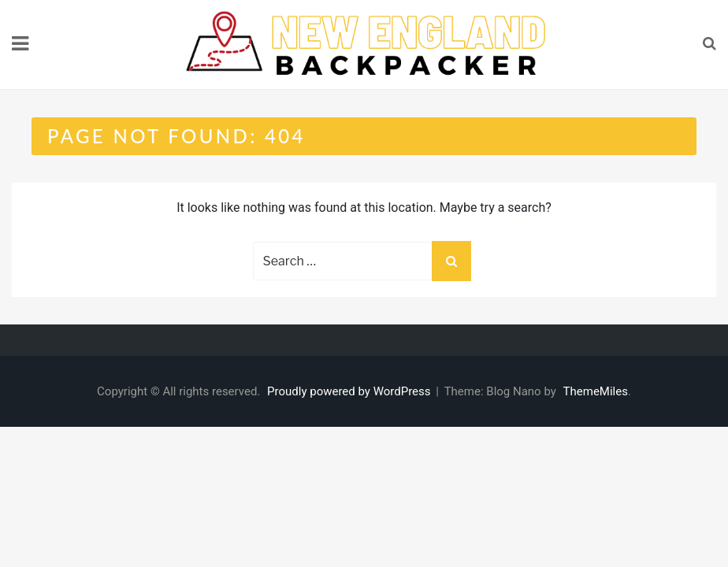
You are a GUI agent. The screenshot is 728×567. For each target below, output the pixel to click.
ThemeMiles (596, 391)
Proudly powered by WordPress (350, 391)
